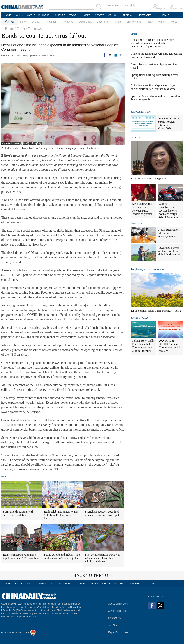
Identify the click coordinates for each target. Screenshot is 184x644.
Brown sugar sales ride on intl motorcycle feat (168, 233)
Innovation (51, 22)
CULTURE (60, 15)
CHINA (19, 15)
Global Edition (115, 6)
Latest (134, 34)
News (23, 22)
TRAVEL (73, 15)
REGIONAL (128, 15)
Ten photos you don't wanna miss (147, 269)
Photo (118, 22)
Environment (134, 22)
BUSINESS (44, 15)
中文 (133, 6)
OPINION (113, 15)
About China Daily (118, 604)
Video (174, 22)
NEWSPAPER (144, 15)
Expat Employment (119, 632)
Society (36, 22)
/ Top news (34, 29)
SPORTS (99, 15)
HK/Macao (67, 22)
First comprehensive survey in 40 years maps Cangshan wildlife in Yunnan (102, 558)
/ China (20, 29)
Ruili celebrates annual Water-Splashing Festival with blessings (61, 515)
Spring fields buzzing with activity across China (18, 513)
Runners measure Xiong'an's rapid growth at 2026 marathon (21, 556)
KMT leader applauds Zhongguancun (149, 179)
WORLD (31, 15)
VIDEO (87, 15)
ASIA (126, 6)
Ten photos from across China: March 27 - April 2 (156, 311)
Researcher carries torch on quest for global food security (169, 251)
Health (149, 22)
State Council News (141, 112)
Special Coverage (139, 318)
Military (162, 22)
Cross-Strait (85, 22)
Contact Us (114, 618)
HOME (8, 15)
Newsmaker (137, 223)
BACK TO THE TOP (92, 575)
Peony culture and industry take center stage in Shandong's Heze (63, 556)
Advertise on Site (118, 611)
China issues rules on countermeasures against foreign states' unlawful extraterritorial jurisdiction (153, 43)
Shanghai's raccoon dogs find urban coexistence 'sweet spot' (102, 513)
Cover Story (103, 22)
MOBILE (165, 15)
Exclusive (136, 137)
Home (9, 29)
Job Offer (113, 625)
